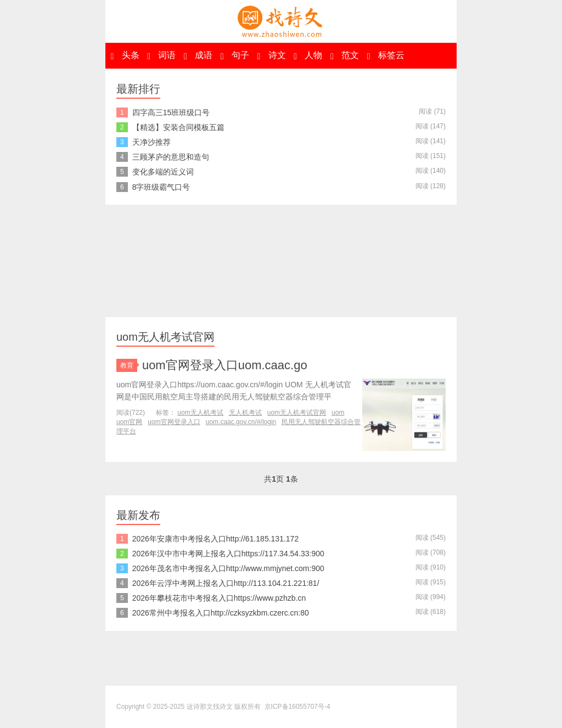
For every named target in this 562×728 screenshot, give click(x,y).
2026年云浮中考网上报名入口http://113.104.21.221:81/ (226, 583)
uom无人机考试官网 (297, 413)
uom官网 (129, 422)
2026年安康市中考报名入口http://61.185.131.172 (215, 539)
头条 (125, 56)
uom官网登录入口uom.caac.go (225, 365)
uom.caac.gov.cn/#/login (241, 422)
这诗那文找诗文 (281, 21)
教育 (129, 365)
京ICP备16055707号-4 (297, 707)
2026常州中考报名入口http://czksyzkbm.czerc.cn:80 (221, 613)
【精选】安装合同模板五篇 (178, 127)
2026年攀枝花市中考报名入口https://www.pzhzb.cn (219, 598)
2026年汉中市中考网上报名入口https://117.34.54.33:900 (228, 554)
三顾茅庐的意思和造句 (171, 157)
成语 (198, 56)
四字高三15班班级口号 (171, 112)
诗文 (271, 56)
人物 (308, 56)
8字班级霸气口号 (161, 187)
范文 (345, 56)
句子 (235, 56)
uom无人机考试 (200, 413)
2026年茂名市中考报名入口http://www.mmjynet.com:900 (228, 568)
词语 (161, 56)
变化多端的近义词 (163, 172)
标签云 (386, 56)
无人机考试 (245, 413)
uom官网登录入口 (174, 422)
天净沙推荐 (151, 142)
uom (338, 413)
